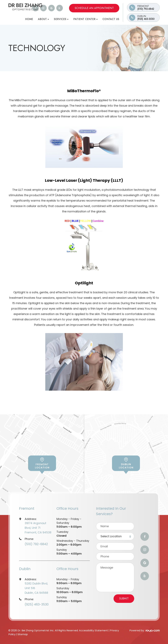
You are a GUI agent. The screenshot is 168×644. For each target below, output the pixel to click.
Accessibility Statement (93, 630)
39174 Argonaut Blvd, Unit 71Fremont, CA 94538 (38, 528)
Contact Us (111, 19)
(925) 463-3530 (148, 18)
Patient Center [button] (85, 19)
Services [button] (61, 19)
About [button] (43, 19)
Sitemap (23, 634)
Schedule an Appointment (94, 8)
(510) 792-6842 (148, 8)
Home (29, 19)
